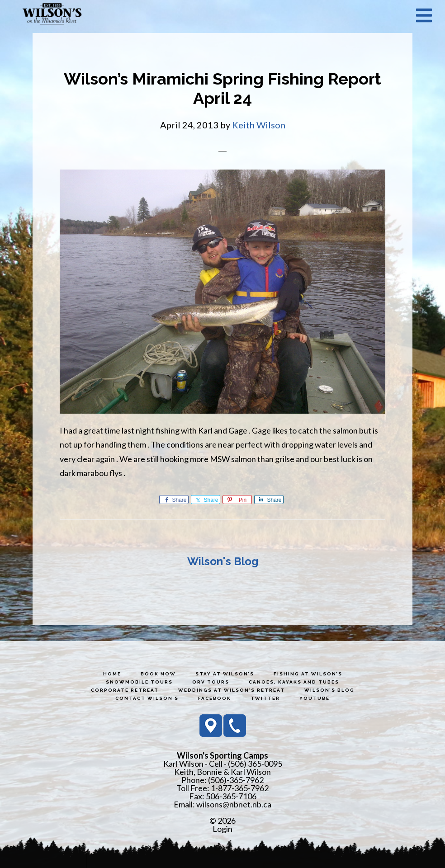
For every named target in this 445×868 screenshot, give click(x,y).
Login (222, 829)
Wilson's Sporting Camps (52, 15)
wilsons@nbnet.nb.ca (234, 804)
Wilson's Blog (223, 561)
